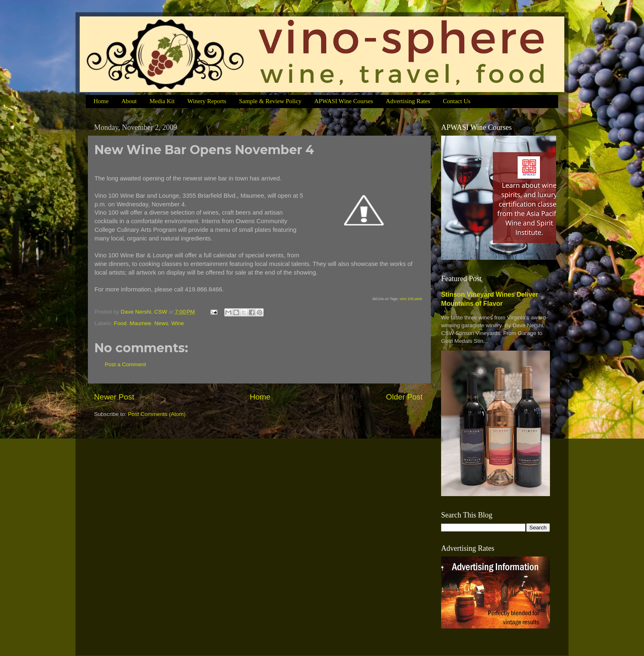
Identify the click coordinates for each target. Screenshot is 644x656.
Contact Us (457, 101)
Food (120, 323)
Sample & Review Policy (270, 101)
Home (101, 101)
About (129, 101)
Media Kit (162, 101)
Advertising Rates (408, 101)
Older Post (404, 397)
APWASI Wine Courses (344, 101)
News (161, 323)
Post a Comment (125, 364)
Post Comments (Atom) (157, 414)
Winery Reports (207, 101)
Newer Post (114, 397)
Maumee (141, 323)
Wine (178, 323)
